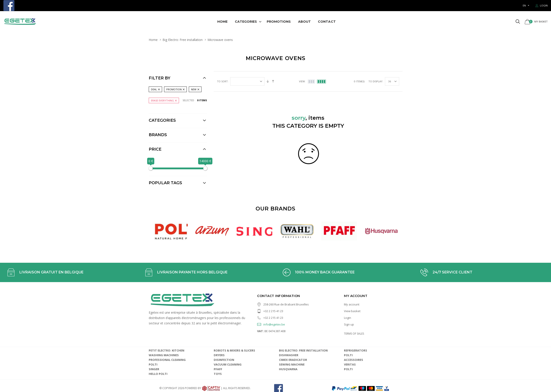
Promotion (174, 89)
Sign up (349, 311)
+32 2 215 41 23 (270, 297)
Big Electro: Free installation (183, 40)
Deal (154, 89)
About (305, 22)
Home (222, 22)
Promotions (279, 22)
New (194, 89)
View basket (352, 297)
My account (352, 291)
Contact (327, 22)
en (524, 5)
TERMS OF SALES (354, 320)
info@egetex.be (271, 311)
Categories (246, 22)
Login (348, 304)
